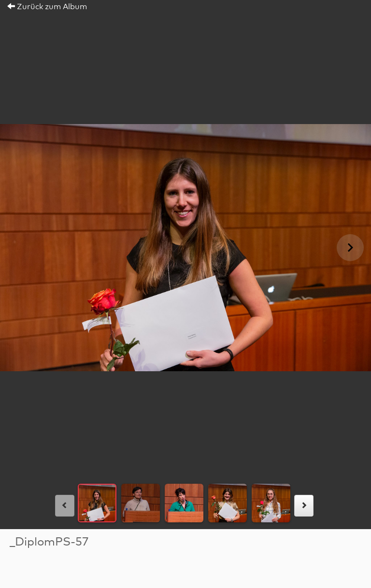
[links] (65, 506)
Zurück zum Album (47, 7)
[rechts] (304, 506)
